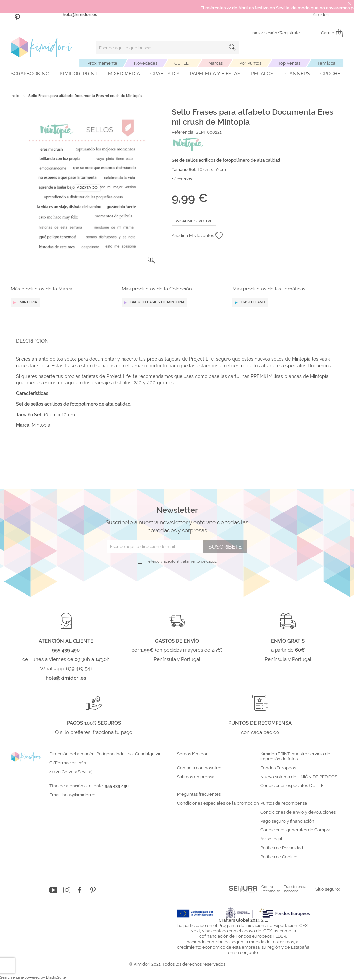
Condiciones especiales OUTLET (293, 786)
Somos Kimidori (193, 754)
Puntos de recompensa (284, 803)
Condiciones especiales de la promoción (219, 803)
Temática (326, 63)
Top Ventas (289, 63)
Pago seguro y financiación (287, 821)
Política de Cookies (279, 857)
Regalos (262, 74)
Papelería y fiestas (215, 74)
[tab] (175, 341)
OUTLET (183, 63)
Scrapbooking (30, 74)
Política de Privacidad (282, 848)
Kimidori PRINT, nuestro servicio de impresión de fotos (295, 757)
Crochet (332, 74)
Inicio (15, 96)
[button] (152, 260)
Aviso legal (271, 839)
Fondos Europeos (278, 768)
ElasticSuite (56, 978)
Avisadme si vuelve (194, 221)
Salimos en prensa (196, 777)
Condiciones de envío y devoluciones (298, 812)
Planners (297, 74)
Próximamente (102, 63)
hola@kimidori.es (79, 795)
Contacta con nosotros (200, 768)
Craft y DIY (165, 74)
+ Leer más (182, 179)
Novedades (146, 63)
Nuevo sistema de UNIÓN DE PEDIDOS (299, 777)
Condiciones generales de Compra (295, 830)
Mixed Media (124, 74)
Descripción (32, 341)
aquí (70, 383)
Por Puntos (250, 63)
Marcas (215, 63)
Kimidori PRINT (79, 74)
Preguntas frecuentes (199, 794)
